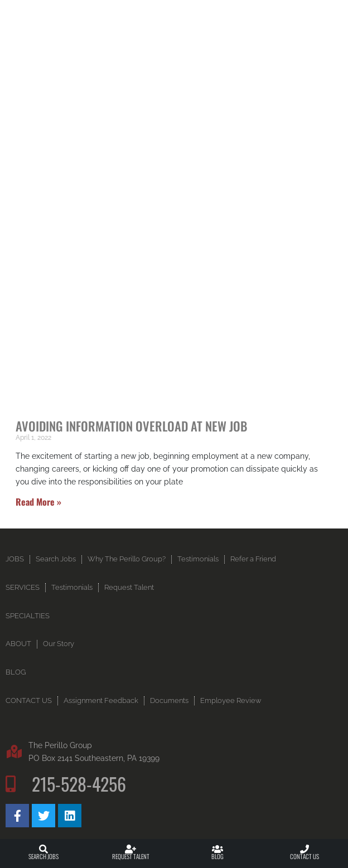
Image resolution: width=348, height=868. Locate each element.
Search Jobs (43, 856)
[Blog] (217, 849)
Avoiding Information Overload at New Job (131, 426)
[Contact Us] (304, 849)
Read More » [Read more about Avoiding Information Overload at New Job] (38, 502)
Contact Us (304, 856)
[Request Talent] (130, 849)
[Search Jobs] (43, 849)
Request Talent (131, 856)
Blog (217, 856)
